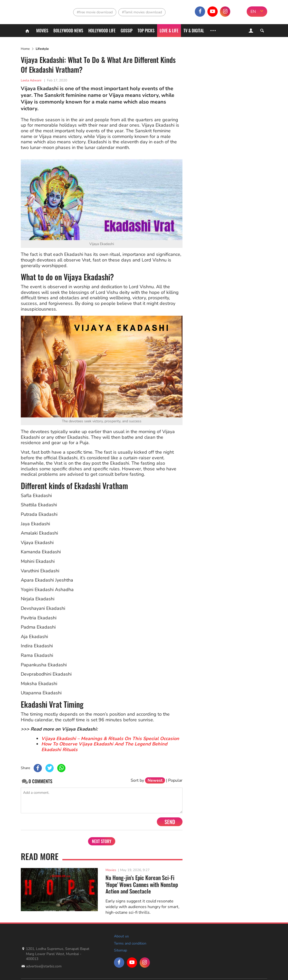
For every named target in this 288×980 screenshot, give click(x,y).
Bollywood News (68, 31)
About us (121, 936)
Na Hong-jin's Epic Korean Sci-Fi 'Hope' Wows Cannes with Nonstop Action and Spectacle (142, 884)
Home (25, 49)
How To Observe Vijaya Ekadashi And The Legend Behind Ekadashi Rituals (104, 747)
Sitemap (121, 950)
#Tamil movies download (142, 12)
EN (253, 12)
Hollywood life (102, 31)
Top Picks (146, 31)
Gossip (127, 31)
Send (170, 822)
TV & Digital (194, 31)
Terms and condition (130, 943)
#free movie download (95, 12)
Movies (42, 31)
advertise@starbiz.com (44, 966)
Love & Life (169, 31)
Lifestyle (42, 49)
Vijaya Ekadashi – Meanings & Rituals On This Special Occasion (110, 739)
